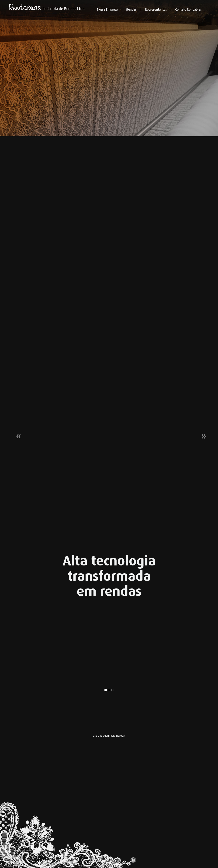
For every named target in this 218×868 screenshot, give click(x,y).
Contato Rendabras (188, 10)
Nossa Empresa (107, 10)
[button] (16, 434)
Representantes (156, 10)
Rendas (131, 10)
